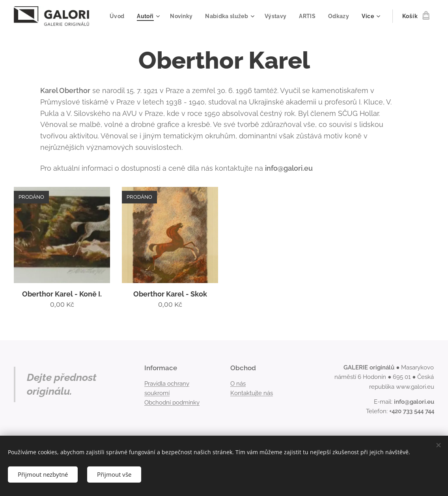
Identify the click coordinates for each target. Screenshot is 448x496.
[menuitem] (147, 16)
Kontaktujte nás (252, 393)
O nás (238, 384)
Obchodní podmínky (172, 403)
